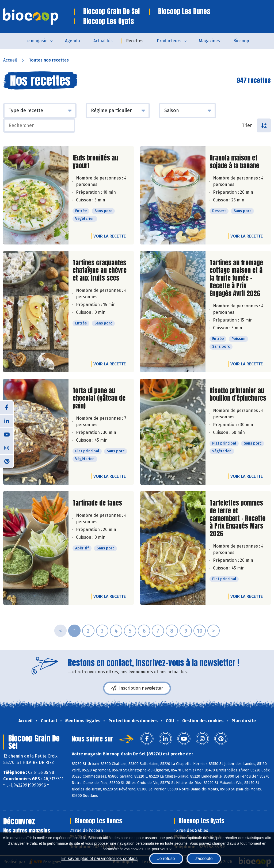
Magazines (209, 41)
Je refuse (166, 859)
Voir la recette (110, 236)
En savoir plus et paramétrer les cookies (99, 859)
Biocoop (241, 41)
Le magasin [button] (36, 41)
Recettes (135, 41)
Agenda (73, 41)
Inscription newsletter (137, 688)
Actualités (103, 41)
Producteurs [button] (169, 41)
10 (200, 631)
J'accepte (204, 859)
